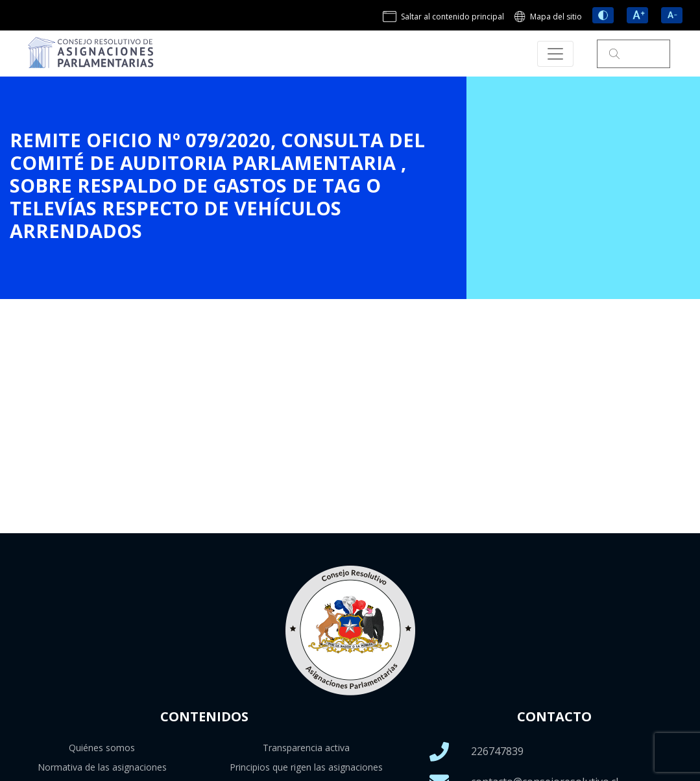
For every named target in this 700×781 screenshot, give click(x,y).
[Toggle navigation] (555, 54)
